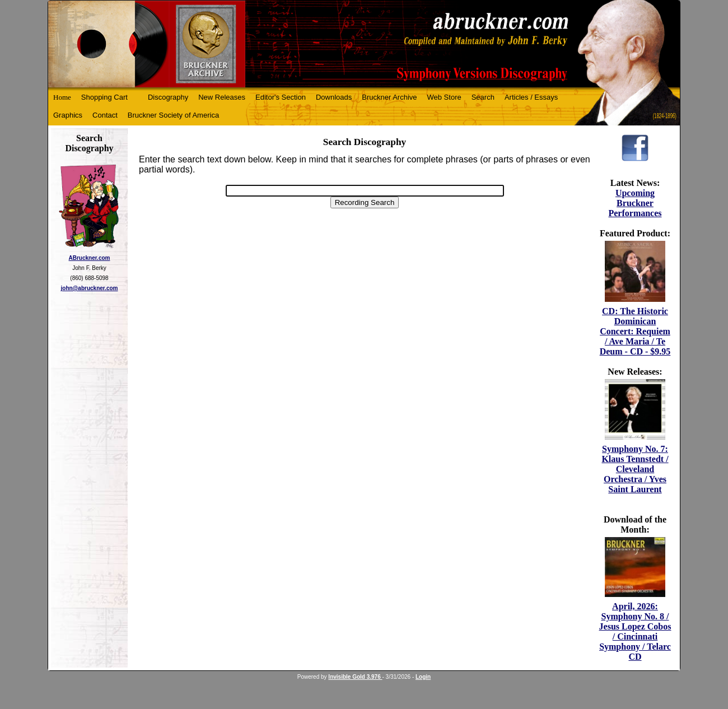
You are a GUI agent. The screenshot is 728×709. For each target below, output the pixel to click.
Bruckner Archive (389, 97)
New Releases (222, 97)
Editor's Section (281, 97)
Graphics (68, 115)
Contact (105, 115)
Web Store (444, 97)
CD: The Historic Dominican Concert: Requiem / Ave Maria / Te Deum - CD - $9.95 (635, 331)
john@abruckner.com (90, 288)
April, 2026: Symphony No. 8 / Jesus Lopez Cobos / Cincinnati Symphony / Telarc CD (635, 631)
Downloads (334, 97)
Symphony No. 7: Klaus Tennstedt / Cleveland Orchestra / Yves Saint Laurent (635, 469)
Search (483, 97)
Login (423, 677)
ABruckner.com (90, 258)
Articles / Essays (531, 97)
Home (62, 97)
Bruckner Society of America (173, 115)
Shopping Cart (104, 97)
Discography (168, 97)
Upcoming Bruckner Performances (635, 203)
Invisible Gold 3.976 (355, 677)
